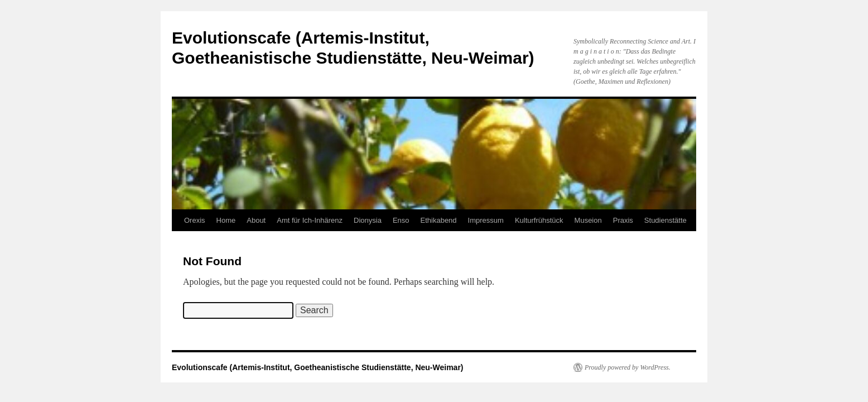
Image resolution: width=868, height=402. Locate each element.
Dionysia (368, 220)
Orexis (195, 220)
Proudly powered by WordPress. (628, 367)
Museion (588, 220)
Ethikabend (439, 220)
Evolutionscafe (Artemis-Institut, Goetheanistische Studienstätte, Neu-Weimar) (318, 367)
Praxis (623, 220)
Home (226, 220)
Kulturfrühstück (539, 220)
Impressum (486, 220)
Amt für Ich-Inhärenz (310, 220)
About (256, 220)
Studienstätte (666, 220)
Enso (401, 220)
